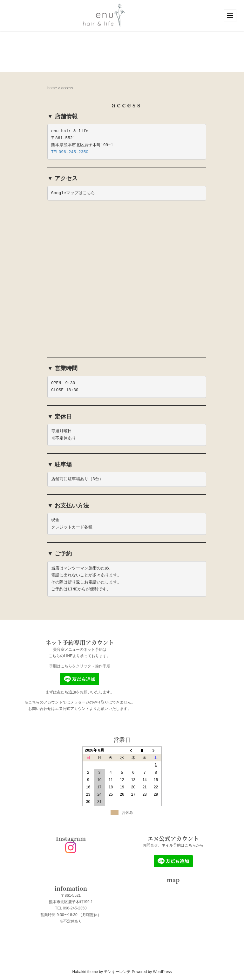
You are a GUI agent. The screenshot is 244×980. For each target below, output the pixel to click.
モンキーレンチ (117, 972)
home (52, 88)
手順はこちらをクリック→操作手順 (80, 666)
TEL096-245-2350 (70, 152)
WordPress (162, 972)
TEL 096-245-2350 (71, 908)
